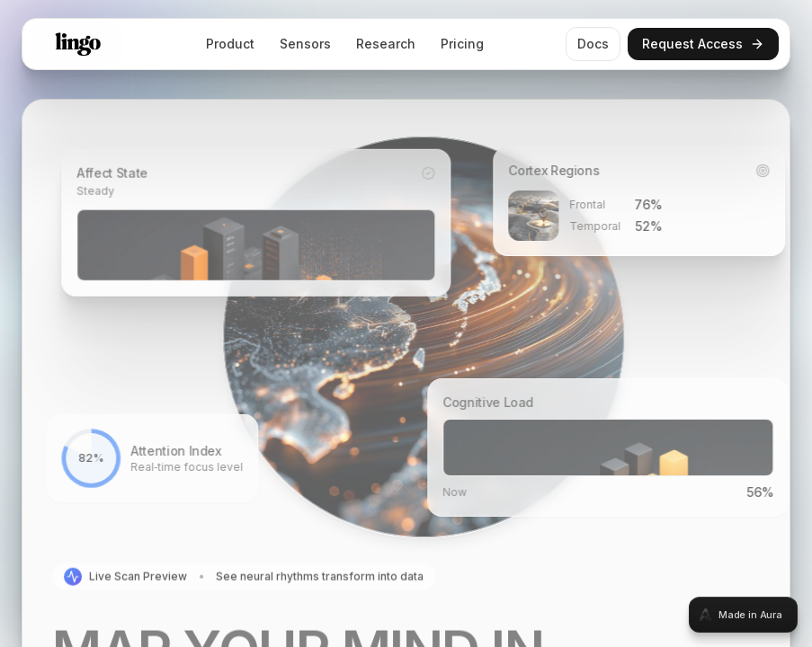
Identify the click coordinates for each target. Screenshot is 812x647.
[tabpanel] (406, 323)
